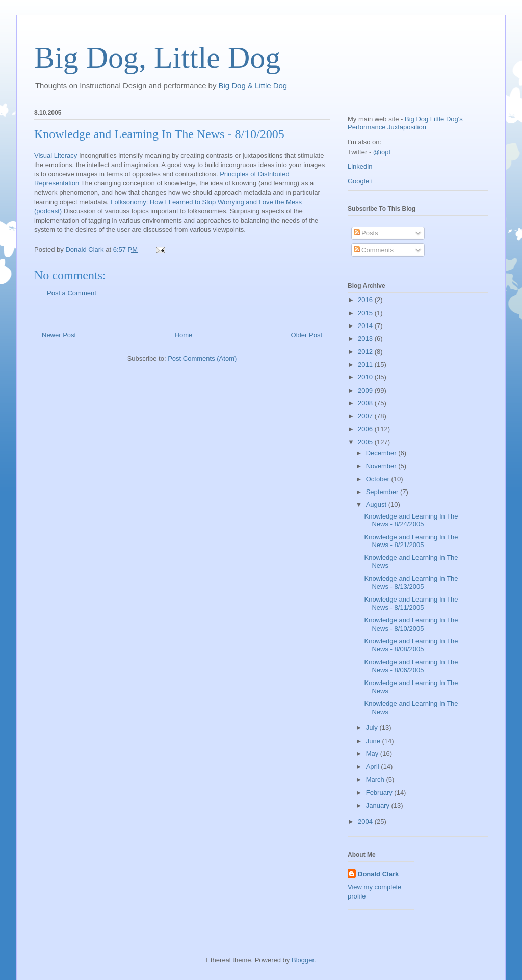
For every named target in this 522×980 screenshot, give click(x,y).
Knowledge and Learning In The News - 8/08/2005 (411, 645)
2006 (366, 429)
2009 (366, 390)
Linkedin (360, 166)
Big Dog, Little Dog (157, 58)
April (374, 766)
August (377, 505)
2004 (366, 821)
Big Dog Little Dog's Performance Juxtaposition (405, 123)
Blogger (303, 960)
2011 (366, 364)
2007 (366, 416)
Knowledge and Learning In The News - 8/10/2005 (159, 134)
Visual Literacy (56, 156)
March (376, 780)
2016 (366, 300)
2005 (366, 442)
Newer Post (59, 335)
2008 (366, 403)
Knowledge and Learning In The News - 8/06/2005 (411, 666)
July (373, 728)
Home (184, 335)
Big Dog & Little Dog (253, 85)
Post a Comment (72, 293)
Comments (374, 250)
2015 (366, 313)
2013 (366, 338)
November (382, 466)
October (379, 479)
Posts (366, 233)
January (379, 806)
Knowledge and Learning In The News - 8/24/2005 (411, 520)
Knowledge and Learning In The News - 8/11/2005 (411, 603)
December (382, 453)
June (374, 741)
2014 (366, 326)
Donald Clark (378, 874)
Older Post (307, 335)
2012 (366, 352)
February (380, 792)
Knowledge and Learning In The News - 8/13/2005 (411, 582)
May (373, 754)
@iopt (382, 152)
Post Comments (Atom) (202, 358)
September (383, 492)
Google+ (360, 181)
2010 (366, 377)
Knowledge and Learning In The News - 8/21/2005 (411, 541)
